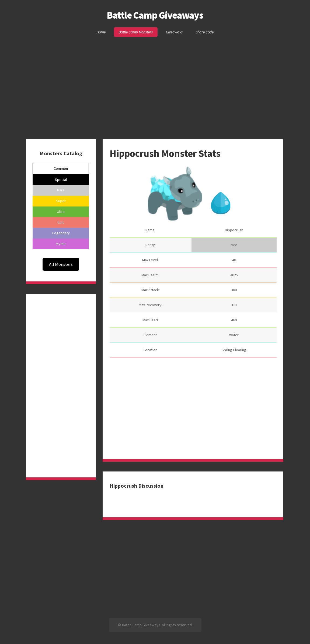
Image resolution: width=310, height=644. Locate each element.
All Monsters (61, 264)
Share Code (205, 32)
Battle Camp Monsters (136, 32)
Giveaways (174, 32)
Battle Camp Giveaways (155, 15)
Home (101, 32)
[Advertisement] (155, 79)
